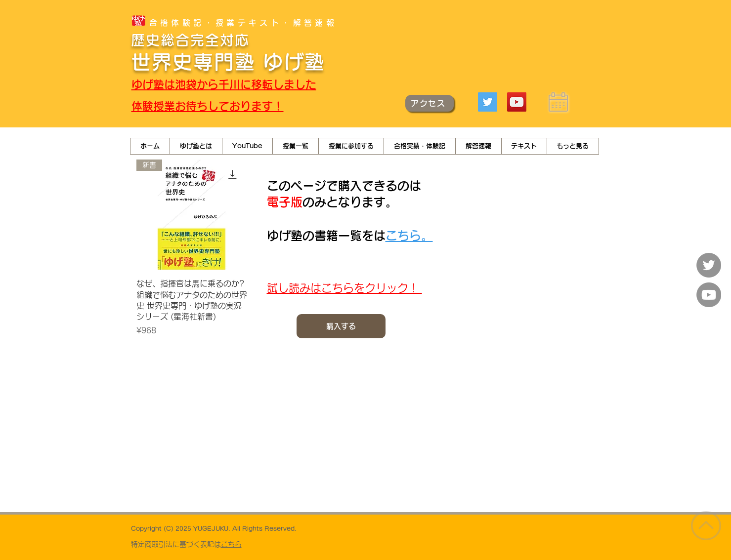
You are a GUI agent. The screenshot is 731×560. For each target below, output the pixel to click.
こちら (231, 544)
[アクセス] (430, 103)
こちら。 (409, 236)
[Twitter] (488, 102)
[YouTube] (517, 102)
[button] (247, 146)
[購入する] (341, 326)
